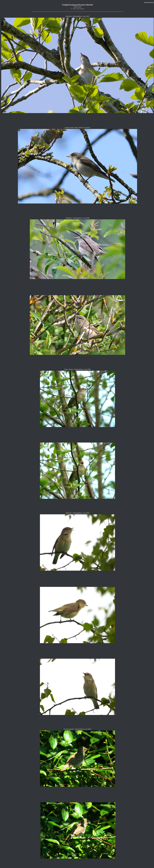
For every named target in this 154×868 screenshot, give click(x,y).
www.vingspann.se (149, 2)
